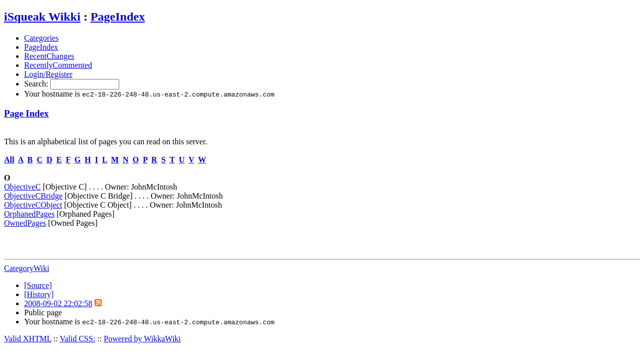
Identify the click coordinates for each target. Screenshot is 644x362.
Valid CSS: (78, 339)
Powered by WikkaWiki (142, 339)
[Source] (38, 285)
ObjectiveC (22, 187)
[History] (39, 294)
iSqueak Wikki (42, 17)
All (9, 160)
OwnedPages (25, 223)
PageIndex (118, 17)
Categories (41, 38)
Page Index (26, 113)
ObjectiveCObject (33, 205)
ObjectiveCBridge (33, 196)
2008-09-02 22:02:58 (58, 303)
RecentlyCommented (58, 65)
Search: (37, 84)
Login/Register (48, 74)
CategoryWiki (27, 268)
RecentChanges (49, 56)
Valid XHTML (28, 339)
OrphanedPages (29, 214)
